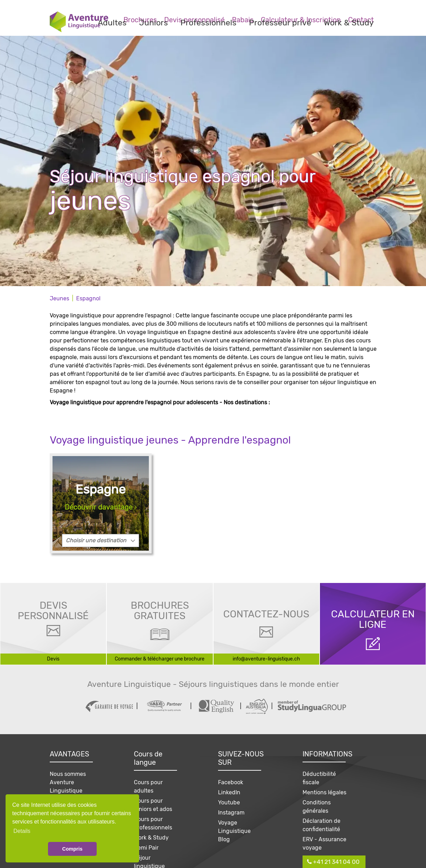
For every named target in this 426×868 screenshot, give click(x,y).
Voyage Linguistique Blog (234, 831)
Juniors (154, 23)
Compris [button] (72, 849)
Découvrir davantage (101, 507)
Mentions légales (324, 792)
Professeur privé (280, 23)
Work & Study (349, 23)
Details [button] (22, 831)
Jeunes (59, 298)
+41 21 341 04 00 (333, 862)
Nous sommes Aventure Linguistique (68, 782)
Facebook (231, 782)
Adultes (112, 23)
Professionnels (208, 23)
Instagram (231, 813)
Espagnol (88, 298)
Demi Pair (146, 848)
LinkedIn (229, 792)
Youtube (229, 802)
